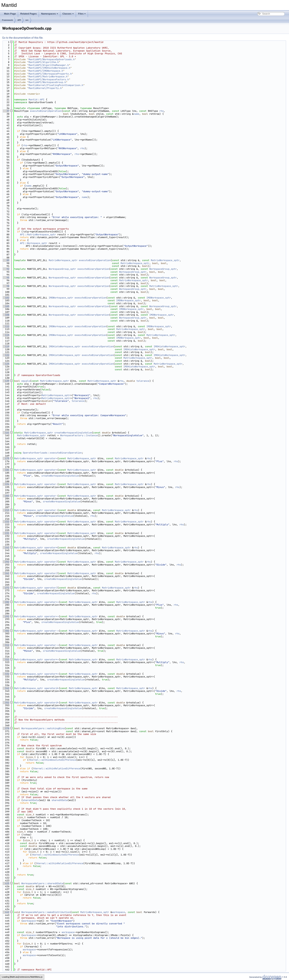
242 (6, 548)
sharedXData (31, 800)
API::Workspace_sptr (34, 243)
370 (6, 728)
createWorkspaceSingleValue (73, 433)
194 (6, 484)
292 (6, 616)
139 (6, 381)
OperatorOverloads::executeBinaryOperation (52, 453)
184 (6, 470)
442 (6, 912)
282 (6, 602)
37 (6, 111)
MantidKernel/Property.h (45, 88)
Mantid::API (36, 100)
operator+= (52, 602)
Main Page (10, 14)
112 (6, 326)
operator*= (52, 660)
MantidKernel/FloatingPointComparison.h (56, 85)
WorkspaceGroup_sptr (62, 269)
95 (6, 278)
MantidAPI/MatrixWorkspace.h (48, 77)
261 (6, 573)
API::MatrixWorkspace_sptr (38, 235)
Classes (68, 14)
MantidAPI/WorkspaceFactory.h (49, 79)
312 (6, 645)
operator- (51, 484)
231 (6, 533)
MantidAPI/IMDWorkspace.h (46, 71)
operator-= (52, 631)
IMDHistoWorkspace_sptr (65, 346)
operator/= (52, 688)
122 (6, 355)
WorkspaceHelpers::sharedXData (42, 883)
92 (6, 269)
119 (6, 346)
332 (6, 674)
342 (6, 688)
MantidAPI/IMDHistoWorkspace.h (49, 68)
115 (6, 335)
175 (6, 458)
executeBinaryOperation (46, 111)
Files (82, 14)
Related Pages (28, 14)
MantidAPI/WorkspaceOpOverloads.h (52, 59)
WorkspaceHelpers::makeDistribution (46, 912)
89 (6, 260)
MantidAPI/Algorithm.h (44, 62)
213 (6, 510)
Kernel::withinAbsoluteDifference (53, 760)
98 (6, 286)
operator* (51, 522)
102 (6, 298)
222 (6, 522)
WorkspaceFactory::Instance (79, 435)
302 (6, 631)
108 (6, 315)
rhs (162, 111)
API (19, 20)
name (136, 114)
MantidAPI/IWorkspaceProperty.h (50, 74)
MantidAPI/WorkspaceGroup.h (47, 82)
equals (26, 381)
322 (6, 660)
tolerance (143, 381)
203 (6, 496)
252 (6, 562)
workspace (118, 912)
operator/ (51, 562)
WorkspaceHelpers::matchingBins (43, 728)
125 (6, 364)
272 (6, 588)
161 (6, 433)
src (27, 20)
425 (6, 883)
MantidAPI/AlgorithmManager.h (49, 65)
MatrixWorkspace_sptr (63, 260)
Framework (7, 20)
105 (6, 306)
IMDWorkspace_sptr (61, 298)
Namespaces (50, 14)
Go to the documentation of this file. (23, 38)
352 (6, 703)
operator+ (51, 458)
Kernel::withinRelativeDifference (57, 769)
